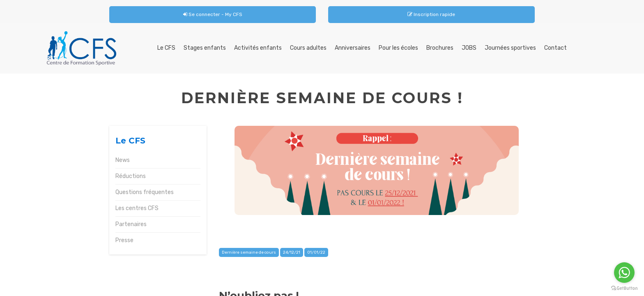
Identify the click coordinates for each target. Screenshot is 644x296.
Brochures (440, 48)
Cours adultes (308, 48)
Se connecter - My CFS (213, 14)
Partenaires (131, 224)
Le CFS (166, 48)
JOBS (469, 48)
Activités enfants (258, 48)
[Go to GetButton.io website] (624, 288)
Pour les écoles (398, 48)
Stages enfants (205, 48)
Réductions (131, 176)
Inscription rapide (431, 14)
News (123, 160)
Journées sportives (510, 48)
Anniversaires (353, 48)
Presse (124, 240)
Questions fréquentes (145, 192)
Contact (555, 48)
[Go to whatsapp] (624, 273)
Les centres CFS (137, 208)
